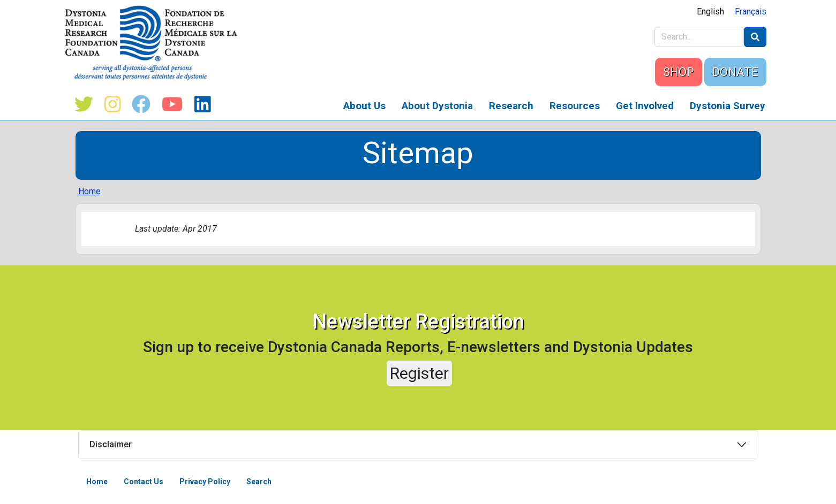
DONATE (735, 72)
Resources (575, 106)
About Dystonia (437, 106)
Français (751, 12)
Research (511, 106)
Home (89, 191)
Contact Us (144, 482)
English (710, 12)
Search (259, 482)
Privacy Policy (205, 482)
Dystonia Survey (728, 106)
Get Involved (645, 106)
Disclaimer (111, 444)
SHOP (679, 72)
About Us (364, 106)
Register (419, 373)
